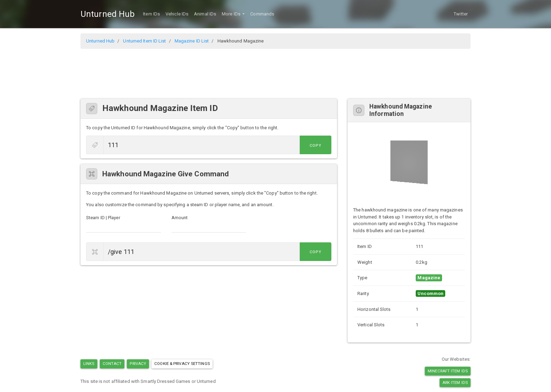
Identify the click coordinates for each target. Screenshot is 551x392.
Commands (262, 14)
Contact (112, 364)
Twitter (461, 14)
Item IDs (151, 14)
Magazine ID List (192, 41)
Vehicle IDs (177, 14)
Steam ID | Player (103, 218)
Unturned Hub (108, 14)
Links (89, 364)
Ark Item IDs (455, 383)
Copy (316, 146)
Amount (180, 218)
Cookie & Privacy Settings (182, 364)
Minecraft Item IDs (448, 371)
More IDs (232, 14)
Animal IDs (205, 14)
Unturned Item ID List (144, 41)
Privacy (138, 364)
